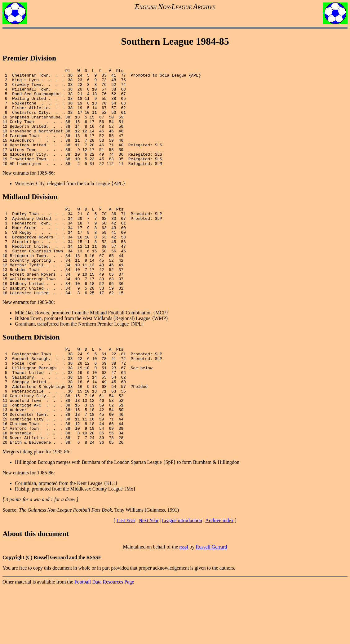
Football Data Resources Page (104, 639)
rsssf (184, 604)
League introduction (182, 577)
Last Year (126, 577)
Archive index (219, 577)
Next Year (148, 577)
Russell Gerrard (212, 604)
